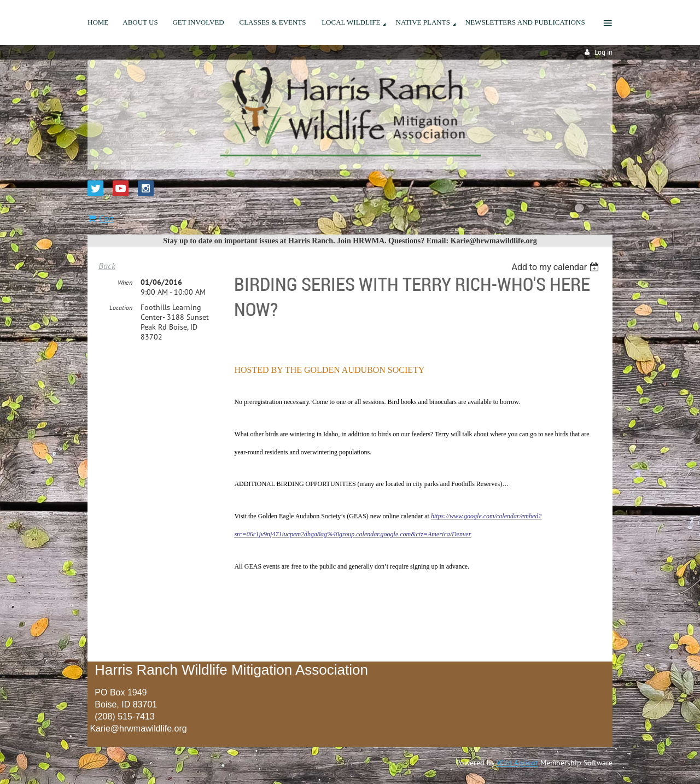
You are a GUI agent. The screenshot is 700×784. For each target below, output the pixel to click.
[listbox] (556, 267)
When (125, 282)
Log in (603, 52)
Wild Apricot (517, 763)
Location (121, 308)
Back (107, 266)
